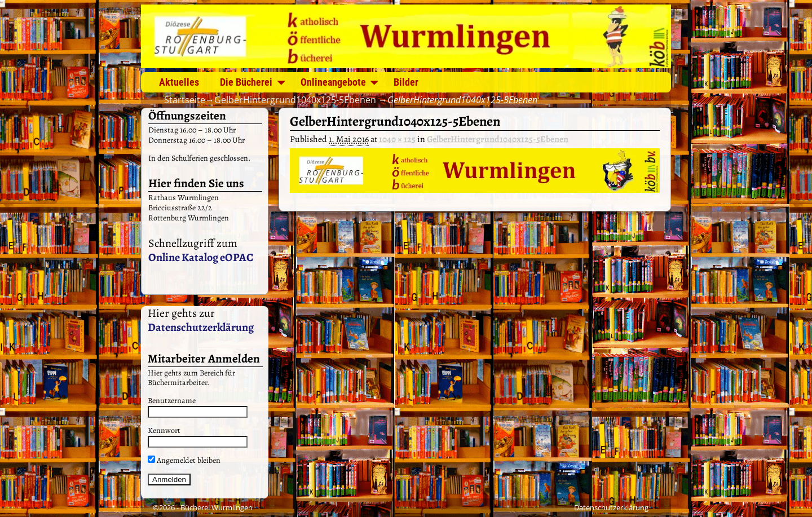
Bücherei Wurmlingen (217, 507)
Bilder (406, 82)
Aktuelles (179, 82)
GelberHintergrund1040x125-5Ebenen (295, 100)
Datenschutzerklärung (201, 327)
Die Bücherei (246, 82)
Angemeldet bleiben (184, 460)
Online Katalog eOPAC (201, 257)
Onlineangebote (333, 82)
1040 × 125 (397, 139)
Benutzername (172, 401)
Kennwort (164, 430)
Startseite (185, 100)
